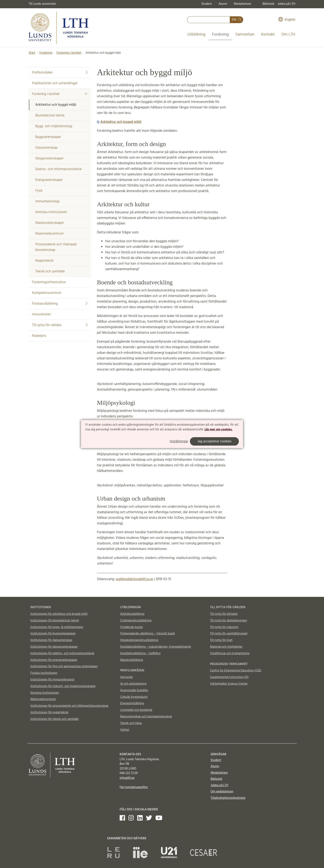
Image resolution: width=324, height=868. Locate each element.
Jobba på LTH (286, 4)
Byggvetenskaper (48, 137)
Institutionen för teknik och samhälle (55, 719)
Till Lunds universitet (42, 4)
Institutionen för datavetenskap (51, 640)
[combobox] (208, 20)
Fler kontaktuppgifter (134, 787)
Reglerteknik (44, 261)
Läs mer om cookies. (219, 430)
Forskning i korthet (69, 53)
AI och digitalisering (133, 684)
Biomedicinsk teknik (50, 116)
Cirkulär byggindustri (134, 697)
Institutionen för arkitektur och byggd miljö (59, 614)
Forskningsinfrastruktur (49, 282)
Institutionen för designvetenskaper (54, 647)
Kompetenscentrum (47, 293)
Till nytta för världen (60, 325)
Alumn (223, 4)
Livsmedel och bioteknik (136, 710)
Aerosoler (127, 677)
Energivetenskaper (49, 180)
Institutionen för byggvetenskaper (53, 634)
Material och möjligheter (226, 647)
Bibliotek (269, 4)
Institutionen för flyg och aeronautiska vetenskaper (64, 666)
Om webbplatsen (222, 792)
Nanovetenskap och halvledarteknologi (146, 717)
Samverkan (245, 34)
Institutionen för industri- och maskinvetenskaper (63, 686)
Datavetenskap (46, 148)
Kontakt (268, 34)
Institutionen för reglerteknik (49, 712)
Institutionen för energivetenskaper (54, 660)
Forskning (220, 34)
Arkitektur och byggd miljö (56, 105)
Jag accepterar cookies (214, 441)
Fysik (39, 191)
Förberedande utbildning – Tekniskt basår (148, 634)
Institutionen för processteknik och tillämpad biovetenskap (69, 706)
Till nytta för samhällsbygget (229, 634)
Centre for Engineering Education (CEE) (236, 671)
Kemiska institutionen (51, 212)
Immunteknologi (47, 201)
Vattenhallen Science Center (229, 684)
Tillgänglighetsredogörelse (228, 798)
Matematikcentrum (50, 234)
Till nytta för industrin (224, 627)
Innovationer (41, 314)
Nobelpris (39, 336)
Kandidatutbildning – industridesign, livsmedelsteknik (156, 647)
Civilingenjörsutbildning (136, 621)
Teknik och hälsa (131, 723)
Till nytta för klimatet (224, 614)
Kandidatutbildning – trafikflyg (140, 653)
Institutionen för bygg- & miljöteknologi (57, 627)
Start (32, 53)
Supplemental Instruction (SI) (229, 677)
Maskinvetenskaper (50, 223)
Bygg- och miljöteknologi (54, 126)
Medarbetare (242, 4)
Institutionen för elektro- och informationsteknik (62, 653)
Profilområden (60, 73)
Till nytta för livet (221, 640)
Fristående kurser (132, 627)
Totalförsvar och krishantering (230, 653)
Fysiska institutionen (44, 673)
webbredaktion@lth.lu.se (134, 579)
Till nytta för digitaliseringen (228, 621)
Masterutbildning (132, 660)
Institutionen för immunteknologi (52, 680)
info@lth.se (127, 778)
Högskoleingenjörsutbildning (139, 640)
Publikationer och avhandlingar (55, 83)
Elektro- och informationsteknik (58, 169)
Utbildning (196, 34)
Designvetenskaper (49, 159)
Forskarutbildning (60, 304)
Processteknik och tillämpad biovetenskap (56, 247)
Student (207, 4)
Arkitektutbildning (132, 614)
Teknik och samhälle (50, 271)
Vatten (125, 730)
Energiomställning (132, 703)
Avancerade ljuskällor (134, 690)
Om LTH (288, 34)
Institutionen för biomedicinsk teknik (55, 621)
